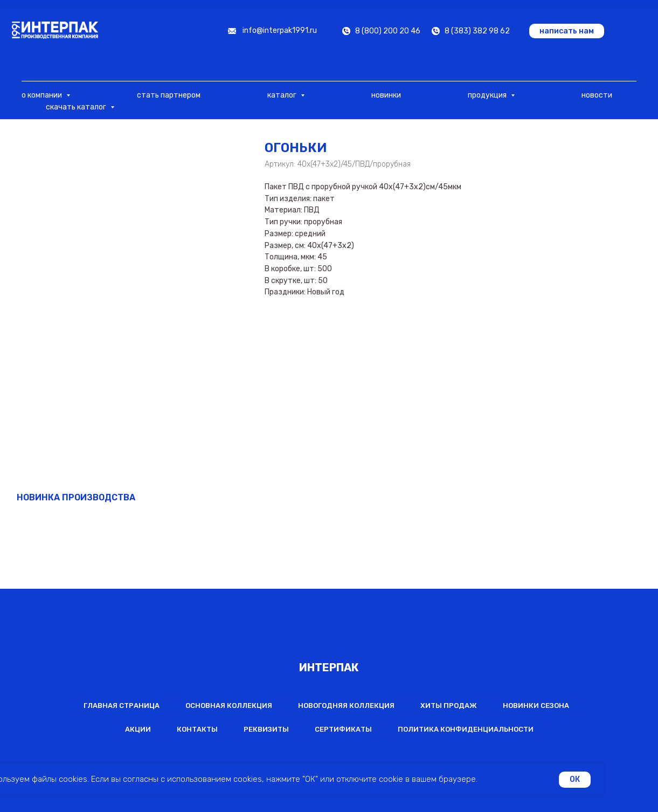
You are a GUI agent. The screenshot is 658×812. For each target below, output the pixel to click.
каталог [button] (283, 95)
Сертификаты (343, 729)
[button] (567, 31)
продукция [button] (488, 95)
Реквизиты (266, 729)
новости (597, 95)
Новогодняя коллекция (346, 706)
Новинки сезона (536, 706)
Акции (138, 729)
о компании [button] (43, 95)
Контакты (197, 729)
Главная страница (122, 706)
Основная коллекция (229, 706)
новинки (386, 95)
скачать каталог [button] (77, 107)
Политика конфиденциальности (466, 729)
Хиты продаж (449, 706)
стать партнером (169, 95)
